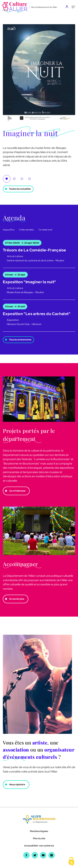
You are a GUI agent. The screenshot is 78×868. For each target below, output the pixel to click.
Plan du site (39, 838)
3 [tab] (22, 179)
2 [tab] (14, 179)
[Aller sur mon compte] (68, 7)
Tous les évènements (20, 340)
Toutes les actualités (20, 189)
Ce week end (45, 230)
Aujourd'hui (9, 230)
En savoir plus (17, 599)
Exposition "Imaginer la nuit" (29, 282)
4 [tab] (29, 179)
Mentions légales (39, 831)
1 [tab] (7, 179)
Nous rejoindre (17, 785)
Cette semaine (26, 230)
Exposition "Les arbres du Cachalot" (37, 314)
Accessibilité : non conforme (39, 846)
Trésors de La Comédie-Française (34, 250)
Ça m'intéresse (17, 491)
